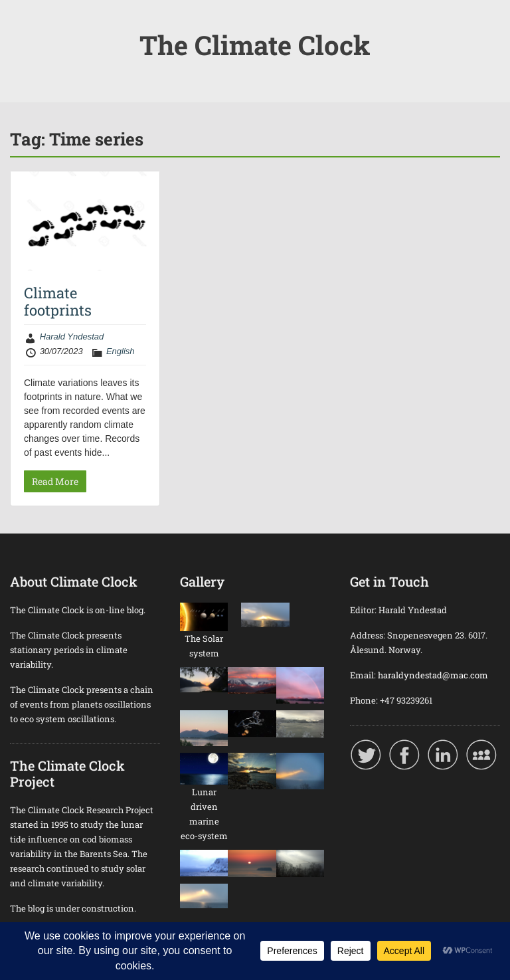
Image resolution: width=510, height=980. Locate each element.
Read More (55, 481)
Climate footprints (58, 301)
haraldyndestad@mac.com (433, 675)
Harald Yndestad (72, 337)
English (121, 351)
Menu (24, 23)
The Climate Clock (255, 45)
